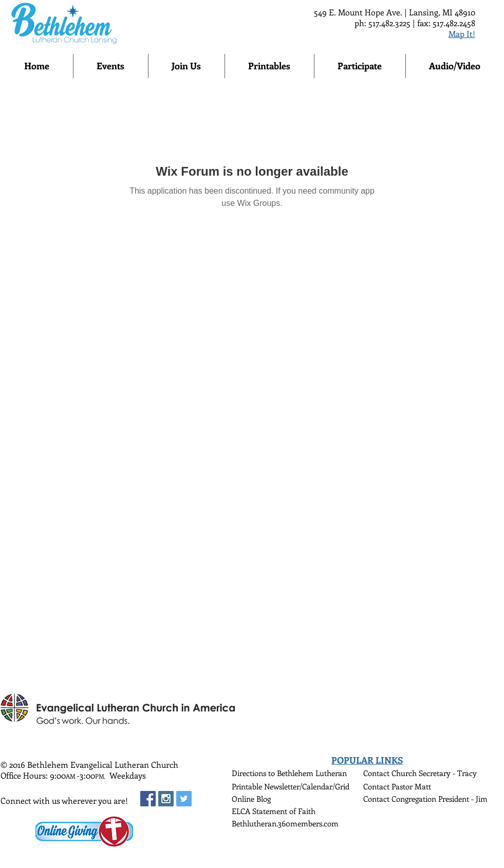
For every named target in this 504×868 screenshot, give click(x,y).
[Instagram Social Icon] (166, 799)
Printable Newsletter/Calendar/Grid (291, 786)
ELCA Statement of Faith (274, 811)
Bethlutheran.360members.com (285, 823)
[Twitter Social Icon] (184, 799)
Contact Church (391, 773)
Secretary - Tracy (448, 773)
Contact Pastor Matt (397, 786)
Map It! (462, 34)
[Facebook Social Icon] (148, 799)
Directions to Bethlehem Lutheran (289, 773)
